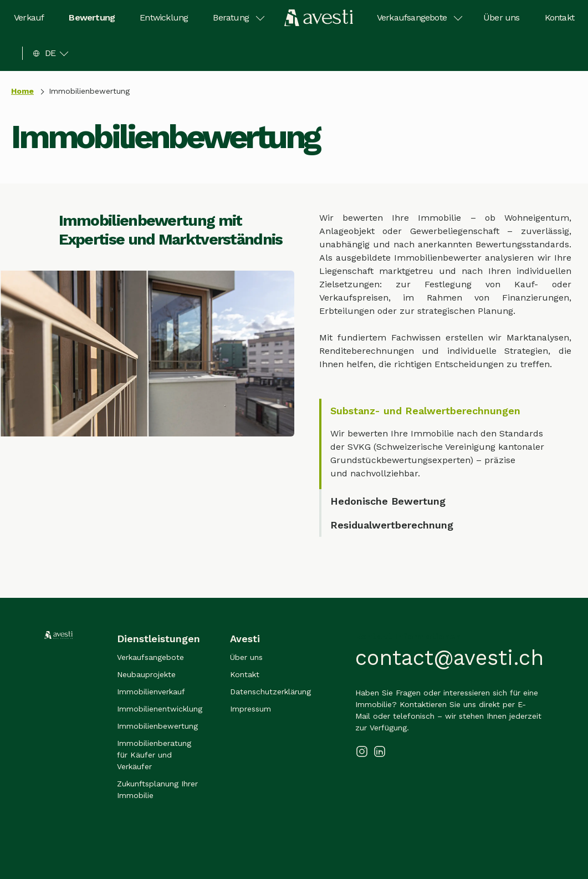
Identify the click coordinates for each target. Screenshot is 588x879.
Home (22, 91)
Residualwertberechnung (392, 525)
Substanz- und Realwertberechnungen (425, 411)
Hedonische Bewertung (388, 501)
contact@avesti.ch (449, 658)
